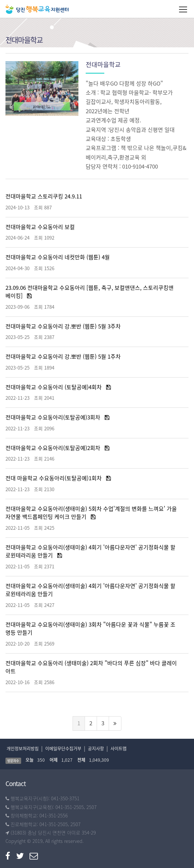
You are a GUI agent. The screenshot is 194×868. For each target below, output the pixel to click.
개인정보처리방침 (23, 749)
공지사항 (96, 749)
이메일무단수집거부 (63, 749)
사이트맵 (119, 749)
